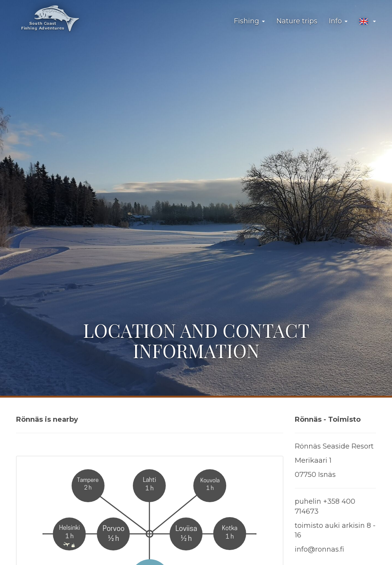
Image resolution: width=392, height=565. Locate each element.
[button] (367, 21)
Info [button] (338, 21)
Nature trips (297, 21)
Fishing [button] (249, 21)
